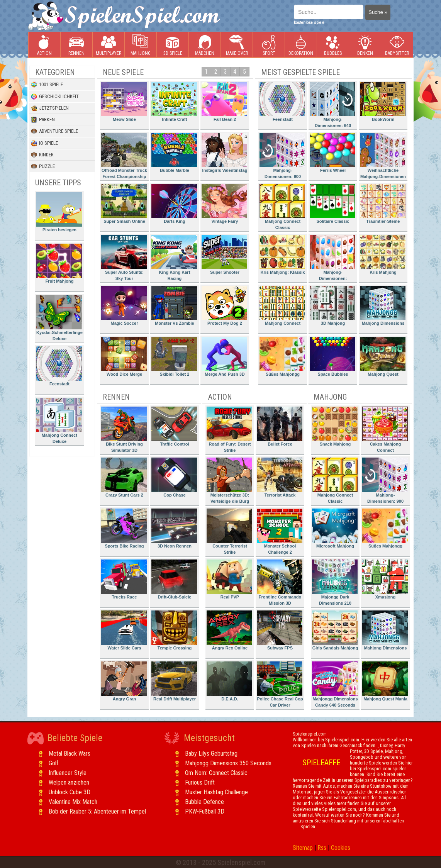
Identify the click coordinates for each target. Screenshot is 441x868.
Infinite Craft (174, 102)
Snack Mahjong (335, 426)
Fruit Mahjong (59, 264)
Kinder (42, 155)
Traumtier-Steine (383, 204)
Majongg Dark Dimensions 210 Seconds (335, 584)
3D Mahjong (332, 306)
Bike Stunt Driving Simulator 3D (124, 430)
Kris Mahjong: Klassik (282, 255)
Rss (322, 848)
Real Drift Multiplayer (174, 681)
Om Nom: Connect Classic (216, 773)
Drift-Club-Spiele (174, 579)
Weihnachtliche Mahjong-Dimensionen (383, 156)
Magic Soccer (124, 306)
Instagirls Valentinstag (224, 153)
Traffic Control (174, 426)
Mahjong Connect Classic (282, 207)
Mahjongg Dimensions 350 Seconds (228, 763)
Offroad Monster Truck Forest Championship (124, 156)
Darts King (174, 204)
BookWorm (383, 102)
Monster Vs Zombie (174, 306)
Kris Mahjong (383, 255)
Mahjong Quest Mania (385, 681)
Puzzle (43, 166)
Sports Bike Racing (124, 528)
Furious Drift (200, 782)
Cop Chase (174, 477)
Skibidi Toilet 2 (174, 357)
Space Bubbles (332, 357)
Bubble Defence (204, 802)
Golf (53, 763)
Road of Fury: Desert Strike (229, 430)
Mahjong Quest (383, 357)
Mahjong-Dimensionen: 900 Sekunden (282, 157)
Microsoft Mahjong (335, 528)
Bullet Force (280, 426)
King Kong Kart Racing (174, 258)
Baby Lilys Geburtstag (211, 754)
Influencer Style (68, 773)
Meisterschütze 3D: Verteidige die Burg (229, 481)
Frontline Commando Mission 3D (280, 582)
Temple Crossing (174, 630)
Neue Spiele (123, 72)
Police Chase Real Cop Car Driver (280, 684)
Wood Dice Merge (124, 357)
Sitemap (303, 848)
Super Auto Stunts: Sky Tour (124, 258)
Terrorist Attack (280, 477)
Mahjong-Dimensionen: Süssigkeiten (332, 259)
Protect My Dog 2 (224, 306)
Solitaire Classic (332, 204)
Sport (269, 45)
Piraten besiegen (59, 212)
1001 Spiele (47, 85)
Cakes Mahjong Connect (385, 430)
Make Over (237, 45)
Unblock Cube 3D (70, 792)
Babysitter (397, 45)
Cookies (341, 848)
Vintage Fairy (224, 204)
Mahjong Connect (282, 306)
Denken (365, 45)
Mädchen (205, 45)
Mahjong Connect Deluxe (59, 421)
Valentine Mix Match (73, 802)
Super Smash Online (124, 204)
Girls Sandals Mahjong (335, 630)
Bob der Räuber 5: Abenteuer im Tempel (97, 811)
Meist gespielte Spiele (300, 72)
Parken (43, 120)
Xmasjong (385, 579)
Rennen (76, 45)
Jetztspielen (50, 108)
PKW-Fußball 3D (205, 811)
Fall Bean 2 (224, 102)
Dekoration (301, 45)
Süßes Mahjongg (282, 357)
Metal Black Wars (70, 754)
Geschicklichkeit (55, 97)
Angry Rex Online (229, 630)
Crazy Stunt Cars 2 (124, 477)
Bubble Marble (174, 153)
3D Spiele (173, 45)
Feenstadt (59, 366)
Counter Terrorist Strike (229, 531)
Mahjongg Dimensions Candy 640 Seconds (335, 684)
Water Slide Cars (124, 630)
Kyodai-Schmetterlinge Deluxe (59, 318)
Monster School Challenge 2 (280, 531)
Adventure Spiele (54, 131)
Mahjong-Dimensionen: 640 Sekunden (332, 106)
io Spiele (44, 143)
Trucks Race (124, 579)
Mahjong (141, 45)
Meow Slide (124, 102)
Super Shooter (224, 255)
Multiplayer (109, 45)
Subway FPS (280, 630)
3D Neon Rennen (174, 528)
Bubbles (333, 45)
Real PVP (229, 579)
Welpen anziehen (69, 782)
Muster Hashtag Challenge (216, 792)
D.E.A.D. (229, 681)
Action (44, 45)
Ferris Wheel (332, 153)
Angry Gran (124, 681)
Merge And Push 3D (224, 357)
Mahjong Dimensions (383, 306)
